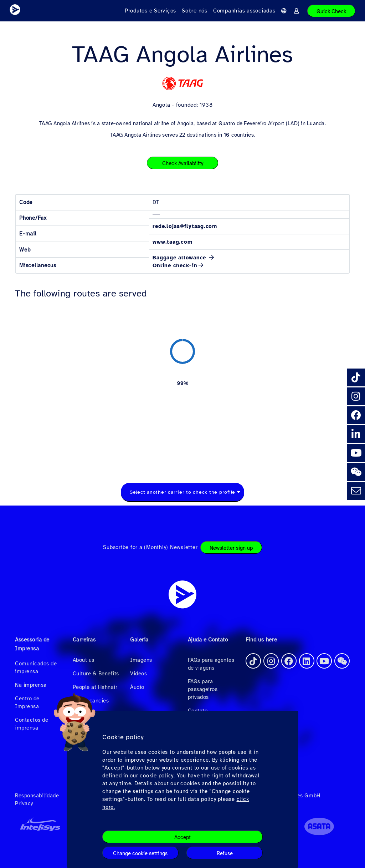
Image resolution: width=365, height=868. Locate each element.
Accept (182, 837)
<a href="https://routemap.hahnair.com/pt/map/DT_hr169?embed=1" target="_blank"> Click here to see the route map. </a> (182, 383)
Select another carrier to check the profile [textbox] (182, 492)
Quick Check (331, 11)
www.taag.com (172, 242)
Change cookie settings (140, 853)
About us (84, 660)
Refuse (225, 853)
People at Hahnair (95, 687)
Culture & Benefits (96, 674)
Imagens (141, 660)
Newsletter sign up (231, 548)
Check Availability (183, 163)
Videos (138, 674)
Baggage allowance (180, 258)
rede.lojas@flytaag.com (185, 226)
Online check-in (175, 265)
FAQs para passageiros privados (203, 689)
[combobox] (182, 492)
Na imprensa (31, 685)
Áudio (137, 687)
